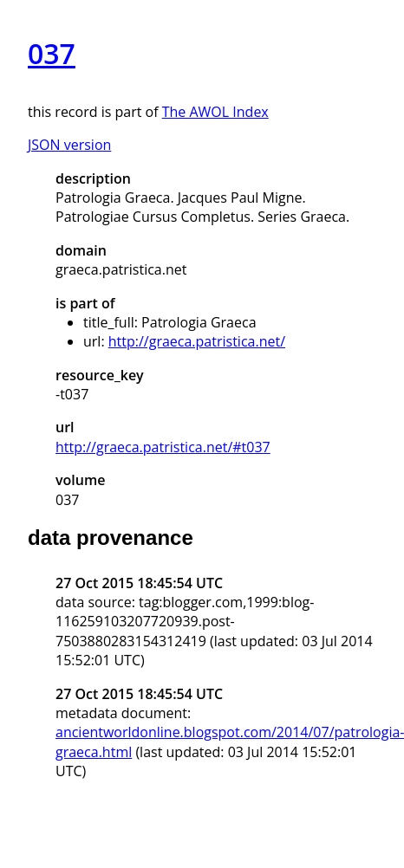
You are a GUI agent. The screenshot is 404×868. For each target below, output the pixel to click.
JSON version (69, 145)
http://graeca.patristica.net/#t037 (163, 447)
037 (52, 53)
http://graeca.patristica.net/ (197, 341)
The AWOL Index (215, 112)
